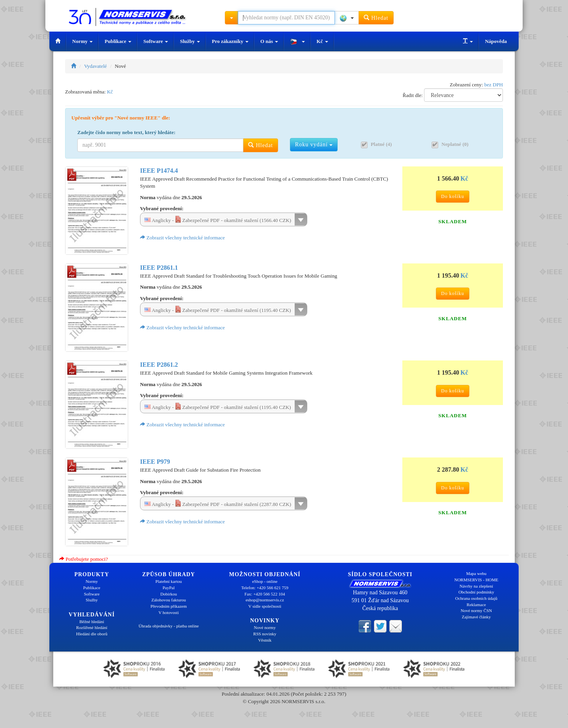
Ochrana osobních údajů (476, 598)
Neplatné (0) (455, 144)
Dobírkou (168, 594)
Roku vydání (314, 145)
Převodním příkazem (169, 606)
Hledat (376, 18)
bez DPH (494, 85)
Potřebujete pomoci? (83, 559)
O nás (269, 41)
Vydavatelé (95, 66)
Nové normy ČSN (476, 610)
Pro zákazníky (230, 41)
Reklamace (476, 605)
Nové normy (265, 627)
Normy (82, 41)
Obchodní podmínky (476, 592)
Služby (190, 41)
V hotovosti (169, 612)
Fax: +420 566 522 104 (265, 594)
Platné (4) (381, 144)
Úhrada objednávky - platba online (169, 626)
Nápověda (496, 41)
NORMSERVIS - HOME (476, 580)
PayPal (169, 588)
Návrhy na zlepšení (476, 586)
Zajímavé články (476, 617)
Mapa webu (476, 573)
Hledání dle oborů (92, 634)
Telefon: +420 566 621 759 (265, 588)
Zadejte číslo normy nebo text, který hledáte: (126, 132)
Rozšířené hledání (92, 627)
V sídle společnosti (265, 606)
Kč (322, 41)
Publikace (118, 41)
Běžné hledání (92, 622)
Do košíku (452, 196)
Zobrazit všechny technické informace (182, 238)
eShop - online (265, 581)
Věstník (265, 640)
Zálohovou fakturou (169, 600)
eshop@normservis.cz (265, 600)
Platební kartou (169, 581)
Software (156, 41)
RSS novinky (265, 634)
